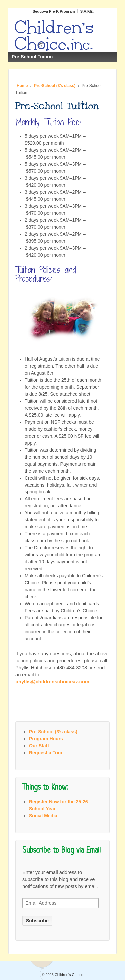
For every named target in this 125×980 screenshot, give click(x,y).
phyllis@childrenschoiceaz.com (52, 682)
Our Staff (39, 746)
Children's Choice (68, 975)
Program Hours (46, 739)
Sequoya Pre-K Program (54, 11)
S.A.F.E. (87, 11)
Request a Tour (46, 753)
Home (22, 86)
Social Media (43, 816)
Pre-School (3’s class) (55, 86)
